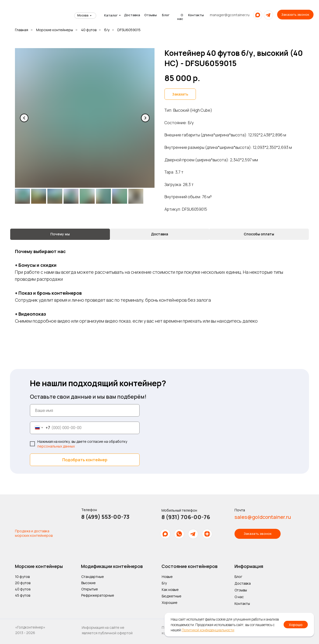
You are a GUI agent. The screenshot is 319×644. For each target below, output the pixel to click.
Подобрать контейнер (85, 460)
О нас (180, 17)
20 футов (23, 583)
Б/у (164, 583)
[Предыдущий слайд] (24, 118)
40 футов (89, 30)
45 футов (23, 595)
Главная (22, 30)
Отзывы (151, 15)
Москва (83, 15)
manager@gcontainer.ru (230, 15)
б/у (107, 30)
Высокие (88, 583)
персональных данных (56, 446)
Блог (166, 15)
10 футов (22, 577)
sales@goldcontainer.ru (263, 517)
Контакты (196, 15)
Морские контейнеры (55, 30)
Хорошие (170, 602)
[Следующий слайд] (145, 118)
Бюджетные (172, 596)
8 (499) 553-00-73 (105, 517)
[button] (295, 15)
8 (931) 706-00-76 (186, 517)
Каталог (111, 15)
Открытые (90, 589)
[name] (85, 410)
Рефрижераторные (98, 595)
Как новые (170, 590)
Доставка (132, 15)
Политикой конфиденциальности (208, 630)
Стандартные (93, 577)
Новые (167, 577)
